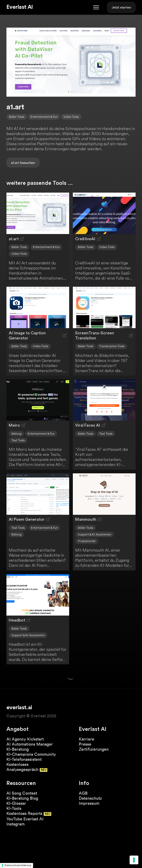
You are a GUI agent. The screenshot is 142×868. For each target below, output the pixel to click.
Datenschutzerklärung (18, 865)
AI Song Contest (22, 793)
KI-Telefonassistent (24, 759)
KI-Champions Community (31, 754)
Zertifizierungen (94, 749)
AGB (83, 793)
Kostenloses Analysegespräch (22, 767)
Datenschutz (90, 798)
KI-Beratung (18, 749)
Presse (85, 744)
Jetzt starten (121, 7)
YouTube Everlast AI (25, 819)
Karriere (87, 739)
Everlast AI (20, 7)
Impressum (89, 803)
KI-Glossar (16, 803)
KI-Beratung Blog (22, 798)
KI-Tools (14, 808)
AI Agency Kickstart (25, 739)
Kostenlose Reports (24, 813)
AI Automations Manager (30, 744)
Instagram (16, 824)
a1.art (15, 163)
